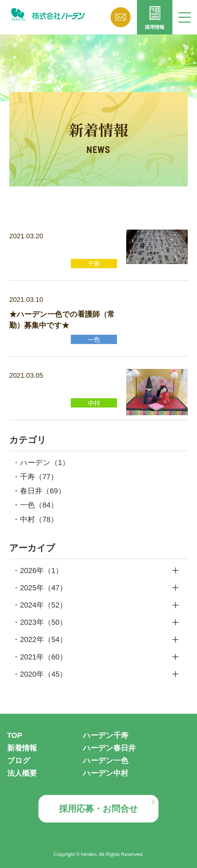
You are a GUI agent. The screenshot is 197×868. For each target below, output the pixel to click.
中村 (39, 519)
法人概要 (22, 773)
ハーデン (45, 463)
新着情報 (22, 748)
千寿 (39, 477)
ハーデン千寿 (106, 735)
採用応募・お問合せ (98, 809)
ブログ (19, 761)
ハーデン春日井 (109, 748)
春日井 (43, 491)
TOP (15, 735)
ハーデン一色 (106, 761)
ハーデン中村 (106, 773)
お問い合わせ (121, 17)
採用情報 (155, 27)
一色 (39, 505)
